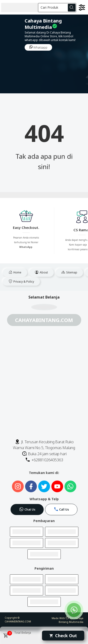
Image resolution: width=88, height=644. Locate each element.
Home (15, 272)
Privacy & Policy (21, 282)
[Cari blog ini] (57, 8)
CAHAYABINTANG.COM (18, 621)
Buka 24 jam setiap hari (44, 454)
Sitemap (69, 272)
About (41, 272)
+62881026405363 (44, 460)
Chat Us (27, 509)
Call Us (61, 509)
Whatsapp (38, 47)
